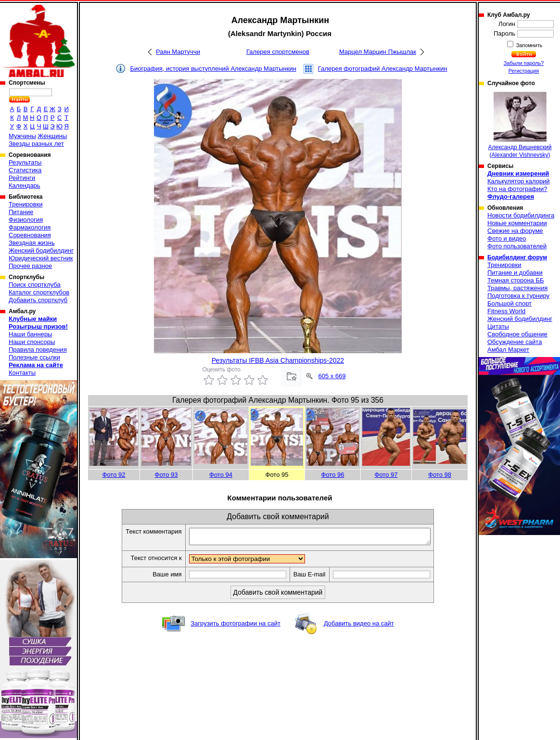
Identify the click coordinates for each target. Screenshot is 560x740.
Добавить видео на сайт (359, 626)
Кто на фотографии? (517, 189)
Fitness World (506, 311)
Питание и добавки (515, 273)
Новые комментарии (517, 223)
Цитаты (498, 326)
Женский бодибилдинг (41, 250)
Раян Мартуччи (178, 52)
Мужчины (22, 136)
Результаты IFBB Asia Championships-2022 (278, 360)
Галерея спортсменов (278, 52)
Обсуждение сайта (515, 342)
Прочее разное (30, 266)
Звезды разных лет (36, 144)
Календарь (25, 185)
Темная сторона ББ (516, 280)
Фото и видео (507, 238)
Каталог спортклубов (39, 292)
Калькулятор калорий (519, 181)
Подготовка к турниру (518, 296)
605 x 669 (332, 376)
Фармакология (30, 227)
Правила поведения (38, 350)
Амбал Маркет (508, 350)
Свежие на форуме (515, 231)
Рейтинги (22, 178)
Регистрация (524, 71)
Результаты (25, 162)
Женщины (52, 136)
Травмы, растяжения (517, 288)
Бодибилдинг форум (517, 257)
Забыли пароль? (524, 63)
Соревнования (30, 235)
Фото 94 (221, 475)
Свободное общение (517, 334)
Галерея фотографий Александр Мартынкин (383, 69)
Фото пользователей (517, 246)
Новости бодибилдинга (521, 215)
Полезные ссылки (34, 357)
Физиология (26, 220)
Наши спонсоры (32, 342)
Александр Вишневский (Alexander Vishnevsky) (520, 125)
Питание (21, 212)
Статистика (25, 170)
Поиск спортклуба (35, 285)
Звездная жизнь (32, 243)
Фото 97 (386, 475)
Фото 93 (166, 475)
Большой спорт (509, 303)
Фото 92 (114, 475)
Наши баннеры (30, 334)
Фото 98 (440, 475)
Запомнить (529, 45)
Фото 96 (333, 475)
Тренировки (25, 204)
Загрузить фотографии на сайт (235, 626)
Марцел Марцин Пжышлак (378, 52)
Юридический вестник (41, 258)
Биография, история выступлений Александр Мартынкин (213, 69)
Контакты (22, 373)
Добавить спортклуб (38, 300)
